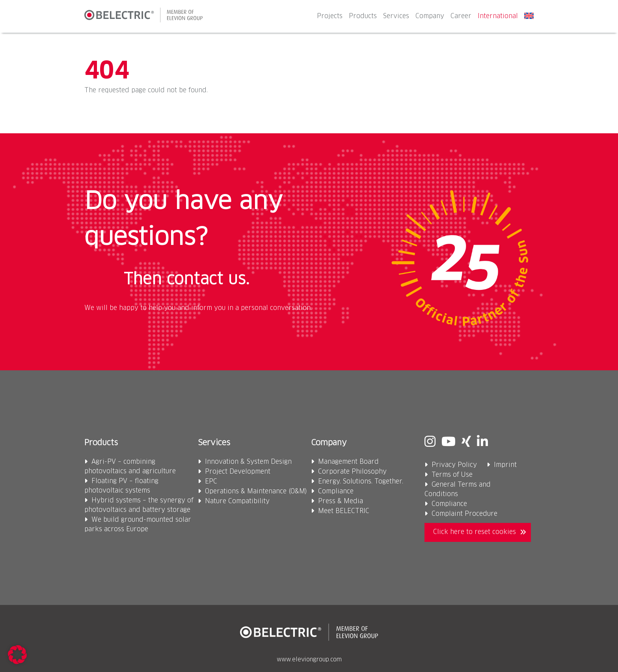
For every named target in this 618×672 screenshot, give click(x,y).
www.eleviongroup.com (309, 660)
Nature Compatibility (237, 501)
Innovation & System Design (248, 462)
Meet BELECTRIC (344, 511)
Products (363, 16)
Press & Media (341, 501)
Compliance (336, 491)
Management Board (348, 462)
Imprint (505, 465)
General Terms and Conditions (458, 489)
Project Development (238, 472)
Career (461, 16)
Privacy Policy (454, 465)
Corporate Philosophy (352, 472)
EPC (211, 482)
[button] (17, 655)
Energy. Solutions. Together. (361, 482)
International (498, 16)
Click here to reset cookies (475, 532)
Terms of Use (452, 475)
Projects (330, 16)
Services (396, 16)
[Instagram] (430, 443)
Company (430, 16)
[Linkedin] (482, 443)
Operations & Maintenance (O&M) (256, 491)
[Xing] (466, 443)
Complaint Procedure (464, 514)
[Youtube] (449, 443)
